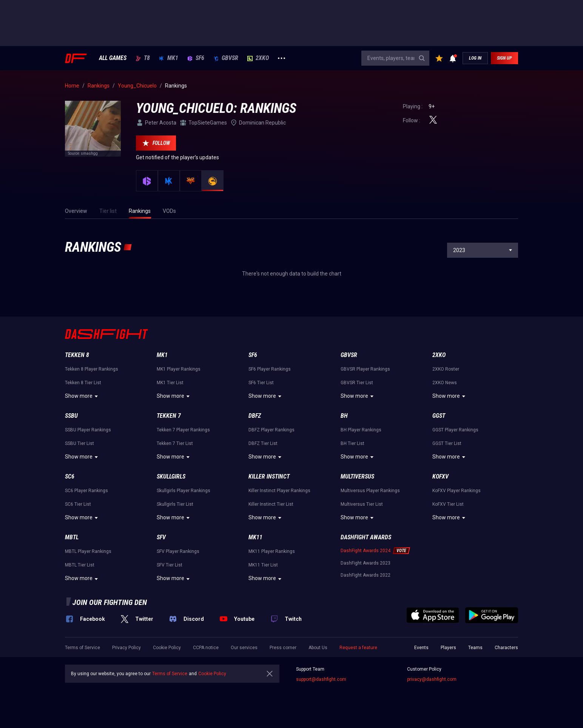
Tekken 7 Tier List (175, 443)
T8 (143, 58)
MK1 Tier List (170, 383)
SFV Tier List (170, 565)
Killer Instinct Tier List (271, 504)
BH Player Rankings (361, 430)
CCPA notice (206, 648)
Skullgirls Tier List (175, 504)
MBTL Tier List (80, 565)
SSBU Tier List (79, 443)
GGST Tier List (447, 443)
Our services (244, 648)
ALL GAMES (113, 58)
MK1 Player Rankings (179, 369)
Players (448, 648)
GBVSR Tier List (357, 383)
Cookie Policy (167, 648)
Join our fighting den (110, 602)
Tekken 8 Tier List (83, 383)
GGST (439, 416)
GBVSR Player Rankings (365, 369)
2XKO (258, 58)
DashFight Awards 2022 (366, 575)
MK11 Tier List (263, 565)
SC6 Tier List (78, 504)
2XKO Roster (446, 369)
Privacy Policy (126, 648)
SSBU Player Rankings (88, 430)
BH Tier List (352, 443)
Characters (506, 648)
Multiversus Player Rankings (370, 491)
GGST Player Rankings (455, 430)
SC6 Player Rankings (86, 491)
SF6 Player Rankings (270, 369)
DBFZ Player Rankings (271, 430)
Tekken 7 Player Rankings (183, 430)
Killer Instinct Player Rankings (279, 491)
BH (344, 416)
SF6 (196, 58)
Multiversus (357, 476)
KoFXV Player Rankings (457, 491)
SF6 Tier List (261, 383)
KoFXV (440, 476)
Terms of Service (83, 648)
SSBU (71, 416)
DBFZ (255, 416)
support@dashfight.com (321, 679)
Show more (83, 396)
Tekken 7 (169, 416)
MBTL (72, 537)
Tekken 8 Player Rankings (92, 369)
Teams (475, 648)
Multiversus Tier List (362, 504)
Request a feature (358, 648)
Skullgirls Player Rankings (184, 491)
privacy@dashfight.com (432, 679)
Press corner (283, 648)
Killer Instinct (269, 476)
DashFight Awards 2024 (366, 551)
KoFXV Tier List (448, 504)
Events (421, 648)
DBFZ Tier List (263, 443)
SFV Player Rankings (178, 551)
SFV (161, 537)
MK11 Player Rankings (272, 551)
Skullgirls (171, 476)
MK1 (169, 58)
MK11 (255, 537)
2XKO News (445, 383)
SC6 (70, 476)
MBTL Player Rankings (88, 551)
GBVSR (226, 58)
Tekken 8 (77, 355)
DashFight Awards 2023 (366, 563)
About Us (318, 648)
